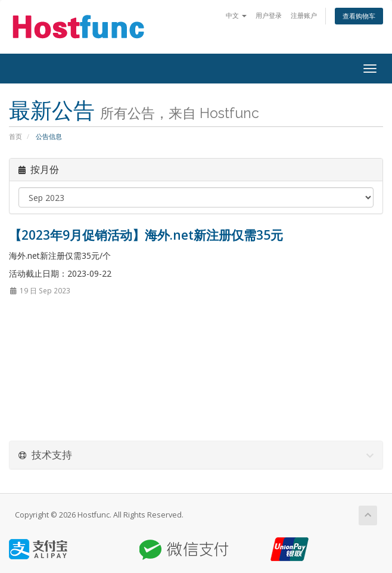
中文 (236, 15)
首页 (15, 136)
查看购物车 (359, 16)
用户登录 (269, 15)
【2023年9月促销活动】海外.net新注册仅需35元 (146, 235)
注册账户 (304, 15)
